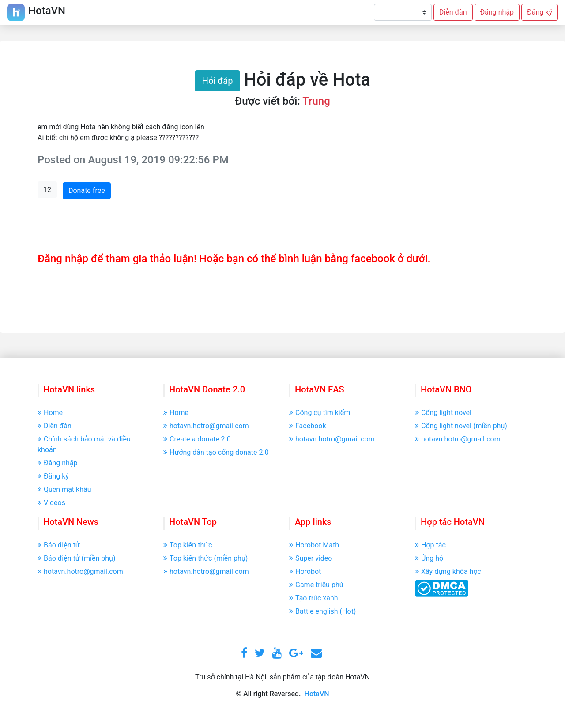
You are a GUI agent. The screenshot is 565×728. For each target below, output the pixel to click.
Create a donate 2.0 (197, 439)
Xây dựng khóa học (448, 571)
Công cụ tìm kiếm (320, 413)
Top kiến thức (188, 545)
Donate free (87, 190)
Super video (311, 558)
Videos (51, 503)
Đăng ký (540, 12)
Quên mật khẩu (64, 489)
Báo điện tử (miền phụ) (76, 558)
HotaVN (317, 694)
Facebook (307, 426)
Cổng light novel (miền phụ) (461, 426)
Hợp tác (430, 545)
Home (50, 413)
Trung (316, 101)
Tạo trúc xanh (314, 598)
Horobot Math (314, 545)
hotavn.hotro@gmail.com (206, 426)
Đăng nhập (497, 12)
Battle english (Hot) (322, 611)
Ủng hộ (429, 558)
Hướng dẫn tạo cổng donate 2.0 (216, 452)
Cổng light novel (443, 413)
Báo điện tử (59, 545)
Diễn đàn (453, 12)
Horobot (305, 571)
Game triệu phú (316, 585)
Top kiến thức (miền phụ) (205, 558)
